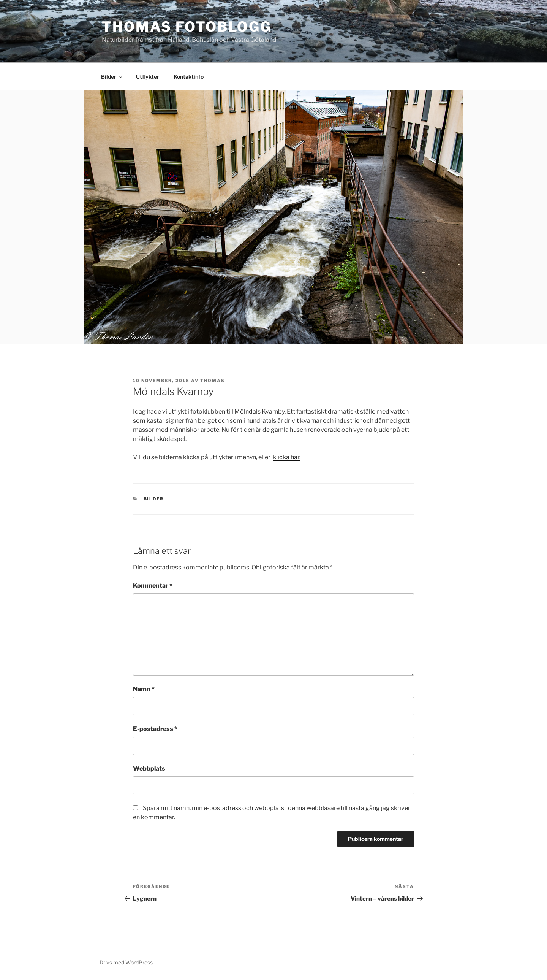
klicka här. (287, 457)
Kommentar (153, 586)
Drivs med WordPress (126, 962)
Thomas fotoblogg (187, 27)
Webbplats (149, 768)
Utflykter (148, 77)
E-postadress (155, 729)
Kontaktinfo (189, 77)
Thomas (213, 381)
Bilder (112, 77)
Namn (144, 689)
